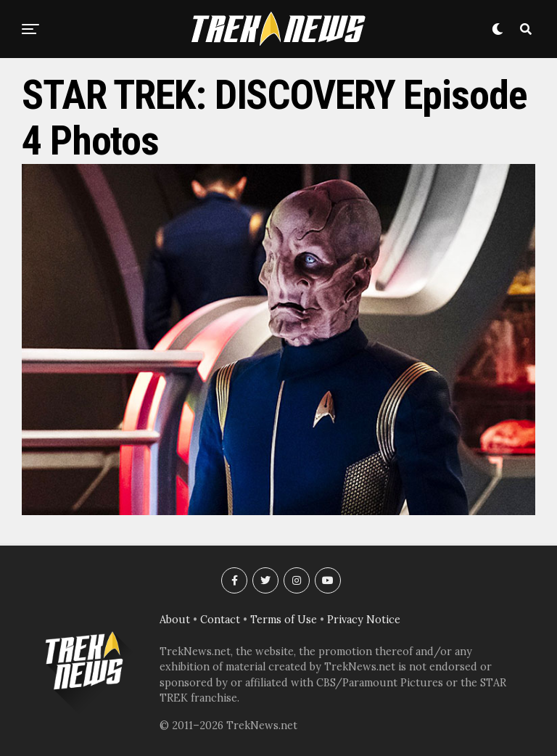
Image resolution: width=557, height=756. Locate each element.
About (175, 620)
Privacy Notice (364, 620)
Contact (220, 620)
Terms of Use (284, 620)
